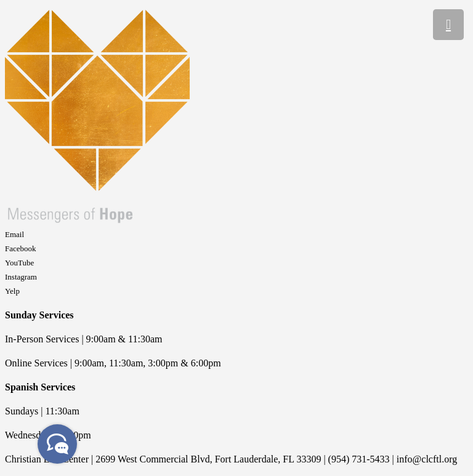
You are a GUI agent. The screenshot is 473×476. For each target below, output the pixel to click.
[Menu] (448, 25)
